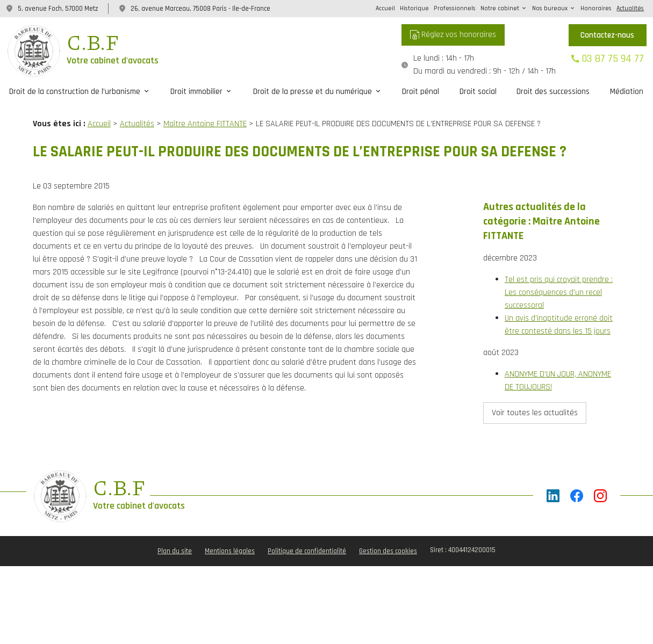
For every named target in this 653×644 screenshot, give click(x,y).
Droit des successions (553, 91)
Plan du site (175, 528)
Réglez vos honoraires (453, 35)
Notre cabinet (500, 8)
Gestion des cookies (388, 528)
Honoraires (596, 8)
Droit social (478, 91)
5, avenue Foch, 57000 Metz (58, 9)
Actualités (630, 8)
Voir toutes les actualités (535, 393)
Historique (414, 8)
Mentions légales (230, 528)
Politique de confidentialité (307, 528)
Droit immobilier (196, 91)
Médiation (627, 91)
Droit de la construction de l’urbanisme (75, 91)
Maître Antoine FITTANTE (205, 124)
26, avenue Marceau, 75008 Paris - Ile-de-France (200, 9)
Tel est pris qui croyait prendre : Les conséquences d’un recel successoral (559, 273)
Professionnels (455, 8)
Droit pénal (421, 91)
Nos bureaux (550, 8)
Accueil (385, 8)
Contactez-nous (607, 35)
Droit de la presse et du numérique (313, 91)
